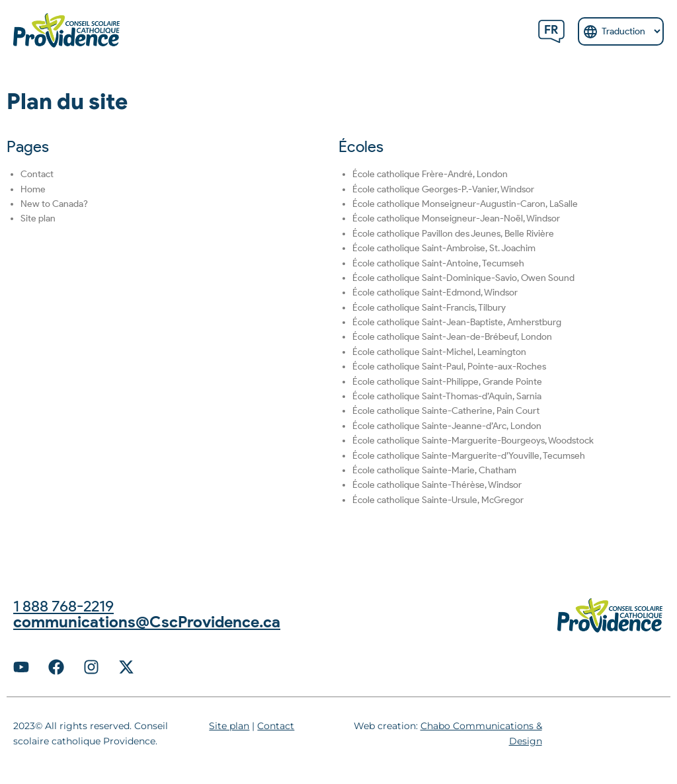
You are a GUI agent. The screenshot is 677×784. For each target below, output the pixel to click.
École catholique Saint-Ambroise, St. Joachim (444, 248)
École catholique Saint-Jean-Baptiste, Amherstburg (457, 322)
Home (33, 189)
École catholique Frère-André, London (430, 174)
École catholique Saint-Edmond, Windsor (435, 293)
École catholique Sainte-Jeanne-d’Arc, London (447, 426)
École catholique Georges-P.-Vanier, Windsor (443, 189)
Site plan (38, 218)
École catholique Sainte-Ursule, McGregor (438, 500)
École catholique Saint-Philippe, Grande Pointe (447, 382)
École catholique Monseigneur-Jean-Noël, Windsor (456, 218)
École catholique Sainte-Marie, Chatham (434, 470)
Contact (37, 174)
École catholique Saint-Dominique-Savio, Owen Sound (463, 278)
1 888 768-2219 (63, 606)
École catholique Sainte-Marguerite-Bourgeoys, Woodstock (473, 441)
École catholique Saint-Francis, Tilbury (429, 308)
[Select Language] (621, 31)
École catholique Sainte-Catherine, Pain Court (446, 411)
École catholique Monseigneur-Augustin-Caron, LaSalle (465, 204)
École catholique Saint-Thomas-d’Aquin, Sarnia (447, 396)
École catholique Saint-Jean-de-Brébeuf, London (452, 337)
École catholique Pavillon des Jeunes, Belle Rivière (453, 234)
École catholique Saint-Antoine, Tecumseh (438, 263)
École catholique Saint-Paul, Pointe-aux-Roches (449, 367)
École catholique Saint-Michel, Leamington (439, 352)
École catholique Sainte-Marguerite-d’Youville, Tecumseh (469, 456)
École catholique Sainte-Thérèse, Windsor (437, 485)
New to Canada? (54, 204)
